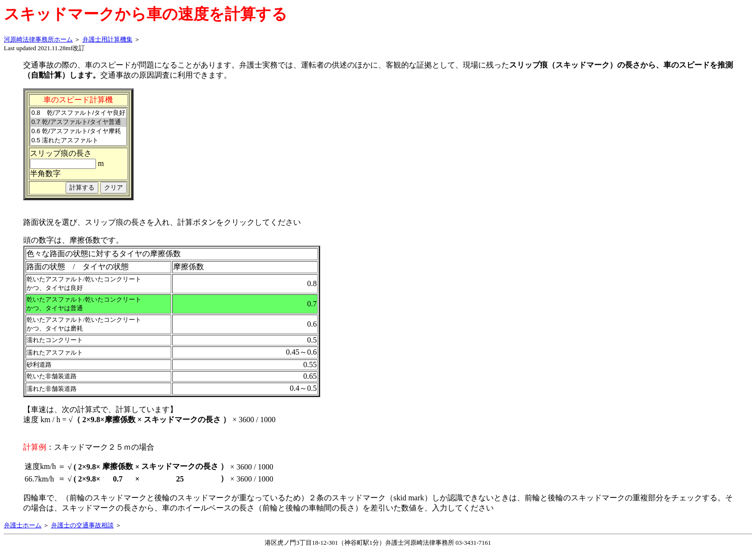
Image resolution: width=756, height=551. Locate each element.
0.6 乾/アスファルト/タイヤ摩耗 (78, 131)
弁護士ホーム (23, 525)
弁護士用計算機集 (108, 39)
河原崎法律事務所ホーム (38, 39)
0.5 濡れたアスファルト (78, 141)
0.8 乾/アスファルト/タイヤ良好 (78, 113)
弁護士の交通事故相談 (82, 525)
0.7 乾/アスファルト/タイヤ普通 (78, 122)
